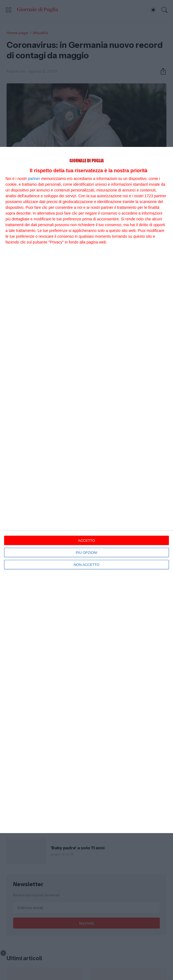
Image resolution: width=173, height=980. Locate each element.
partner (34, 179)
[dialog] (86, 490)
